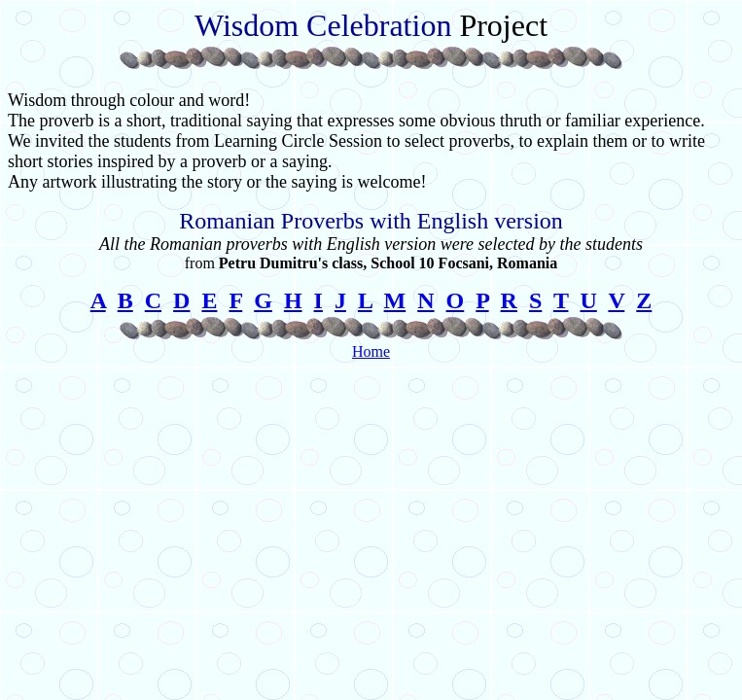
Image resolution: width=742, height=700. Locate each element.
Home (371, 351)
